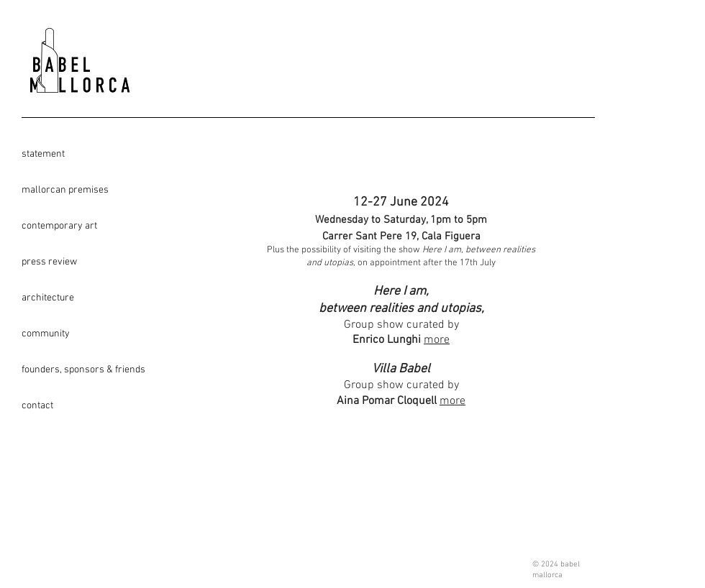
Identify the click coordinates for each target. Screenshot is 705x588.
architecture (48, 298)
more (437, 340)
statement (43, 154)
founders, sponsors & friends (72, 370)
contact (37, 406)
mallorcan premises (65, 190)
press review (49, 262)
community (46, 334)
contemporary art (59, 226)
